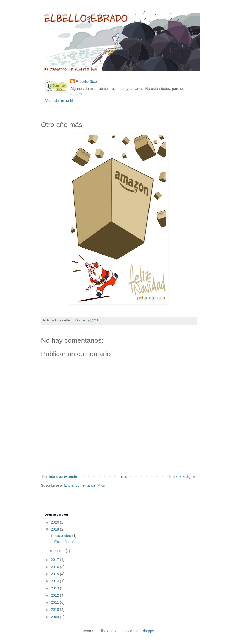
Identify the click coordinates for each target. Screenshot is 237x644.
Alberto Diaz (86, 82)
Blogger (148, 631)
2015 (55, 574)
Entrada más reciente (60, 476)
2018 (55, 529)
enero (60, 551)
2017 (55, 560)
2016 (55, 567)
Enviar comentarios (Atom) (86, 485)
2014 (55, 581)
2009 (55, 617)
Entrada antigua (182, 476)
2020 (55, 522)
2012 (55, 595)
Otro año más (65, 542)
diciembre (64, 536)
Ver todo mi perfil (59, 101)
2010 (55, 609)
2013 (55, 588)
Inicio (123, 476)
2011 (55, 602)
